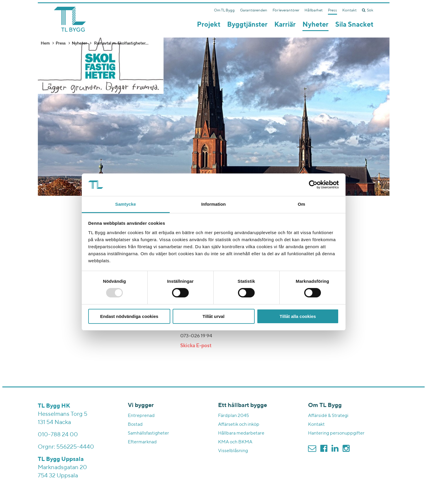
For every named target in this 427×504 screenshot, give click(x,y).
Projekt (209, 25)
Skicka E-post (196, 346)
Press (332, 10)
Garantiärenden (254, 10)
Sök (368, 10)
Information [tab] (214, 204)
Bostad (135, 425)
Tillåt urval (213, 316)
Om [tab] (301, 204)
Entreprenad (141, 416)
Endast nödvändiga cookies (129, 316)
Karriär (285, 25)
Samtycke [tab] (126, 204)
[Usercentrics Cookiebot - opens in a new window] (313, 185)
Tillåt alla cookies (298, 316)
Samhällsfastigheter (148, 433)
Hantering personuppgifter (336, 433)
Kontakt (349, 10)
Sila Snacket (354, 25)
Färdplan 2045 (234, 416)
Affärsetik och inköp (239, 425)
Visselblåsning (233, 451)
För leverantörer (286, 10)
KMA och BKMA (235, 442)
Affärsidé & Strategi (328, 416)
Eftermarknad (142, 442)
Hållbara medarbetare (241, 433)
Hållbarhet (314, 10)
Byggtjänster (247, 25)
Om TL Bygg (224, 10)
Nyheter (315, 25)
